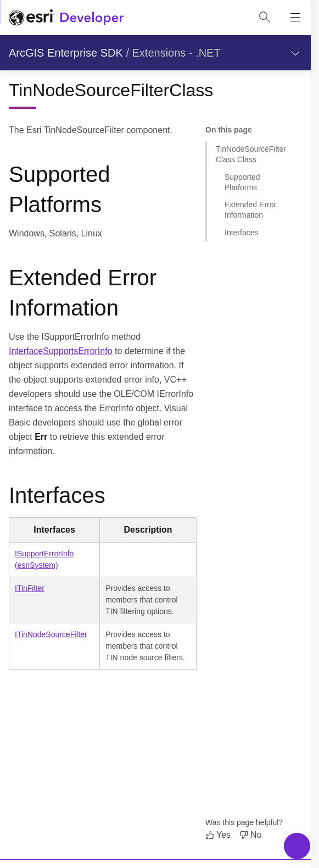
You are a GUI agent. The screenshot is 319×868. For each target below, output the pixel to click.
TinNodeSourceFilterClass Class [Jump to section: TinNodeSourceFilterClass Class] (251, 154)
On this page (229, 130)
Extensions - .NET (177, 53)
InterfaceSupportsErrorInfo (61, 351)
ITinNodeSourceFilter (51, 634)
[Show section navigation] (295, 53)
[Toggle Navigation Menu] (297, 846)
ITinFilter (30, 588)
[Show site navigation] (295, 18)
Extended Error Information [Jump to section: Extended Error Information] (250, 210)
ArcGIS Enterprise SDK (66, 53)
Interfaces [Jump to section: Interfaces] (241, 233)
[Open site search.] (265, 18)
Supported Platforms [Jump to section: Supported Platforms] (242, 182)
